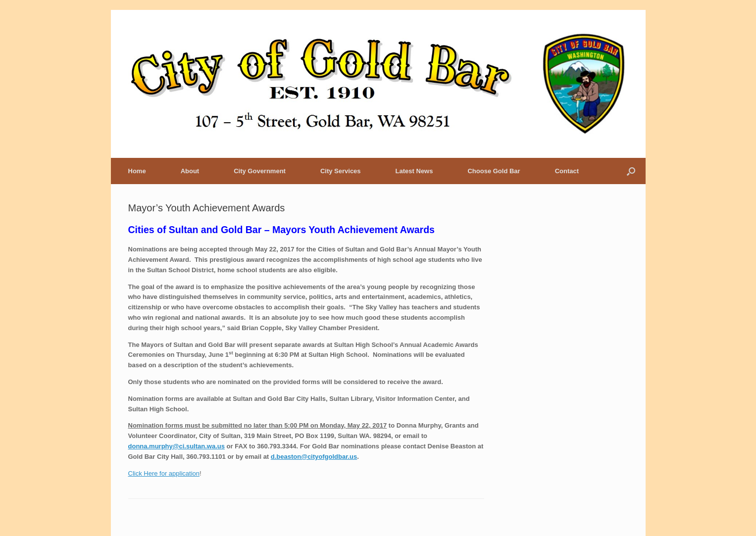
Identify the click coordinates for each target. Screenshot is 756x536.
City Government (260, 171)
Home (137, 171)
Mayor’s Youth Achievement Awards (207, 208)
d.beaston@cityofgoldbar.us (314, 457)
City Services (341, 171)
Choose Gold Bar (494, 171)
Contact (567, 171)
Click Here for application (164, 473)
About (190, 171)
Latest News (414, 171)
